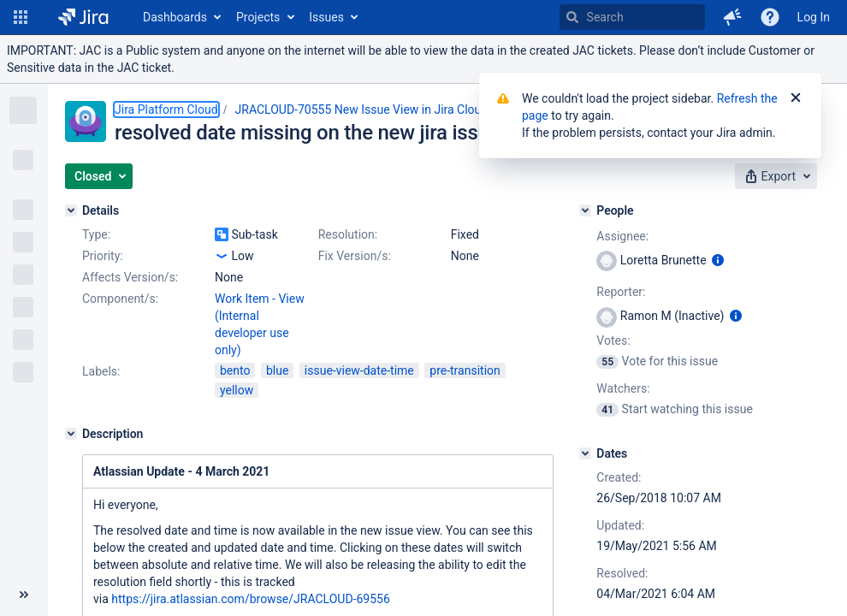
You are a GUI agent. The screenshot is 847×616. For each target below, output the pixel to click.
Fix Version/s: (355, 256)
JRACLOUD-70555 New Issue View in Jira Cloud (362, 110)
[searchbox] (632, 17)
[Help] (770, 17)
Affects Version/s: (130, 277)
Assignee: (622, 236)
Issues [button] (326, 17)
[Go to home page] (83, 17)
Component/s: (120, 299)
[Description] (71, 434)
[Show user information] (718, 260)
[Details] (71, 210)
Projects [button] (258, 17)
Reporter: (621, 292)
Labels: (101, 371)
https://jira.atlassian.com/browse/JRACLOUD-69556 (251, 599)
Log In (814, 17)
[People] (585, 210)
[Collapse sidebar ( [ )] (24, 595)
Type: (96, 234)
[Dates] (585, 453)
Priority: (103, 256)
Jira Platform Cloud (166, 110)
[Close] (796, 98)
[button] (21, 17)
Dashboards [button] (175, 17)
